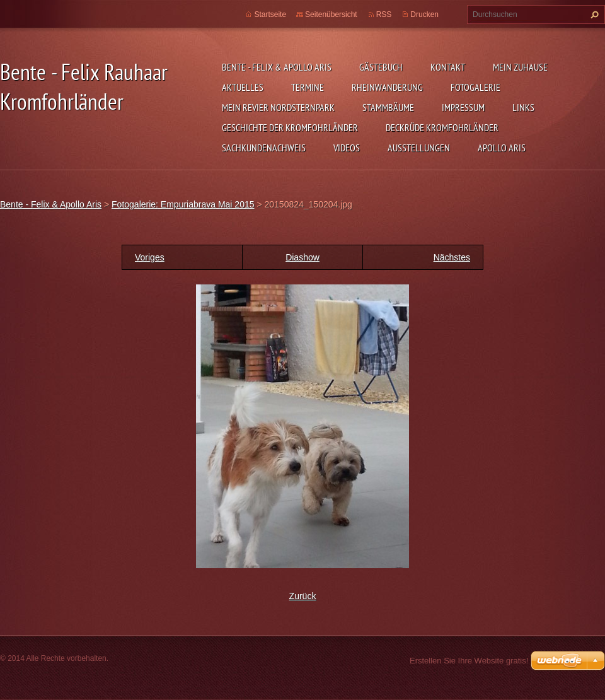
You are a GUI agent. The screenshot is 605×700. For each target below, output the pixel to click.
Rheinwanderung (387, 87)
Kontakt (448, 67)
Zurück (303, 596)
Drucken (424, 15)
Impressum (463, 107)
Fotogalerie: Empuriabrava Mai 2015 (183, 204)
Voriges (150, 257)
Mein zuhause (520, 67)
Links (523, 107)
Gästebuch (381, 67)
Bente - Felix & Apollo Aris (277, 67)
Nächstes (452, 257)
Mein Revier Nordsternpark (278, 107)
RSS (384, 15)
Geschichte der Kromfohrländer (290, 127)
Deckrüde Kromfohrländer (442, 127)
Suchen (593, 15)
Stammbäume (388, 107)
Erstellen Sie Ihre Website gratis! (469, 661)
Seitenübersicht (331, 15)
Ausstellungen (419, 148)
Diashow (302, 257)
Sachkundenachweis (264, 148)
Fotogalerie (475, 87)
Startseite (270, 15)
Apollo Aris (502, 148)
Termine (308, 87)
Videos (347, 148)
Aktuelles (243, 87)
